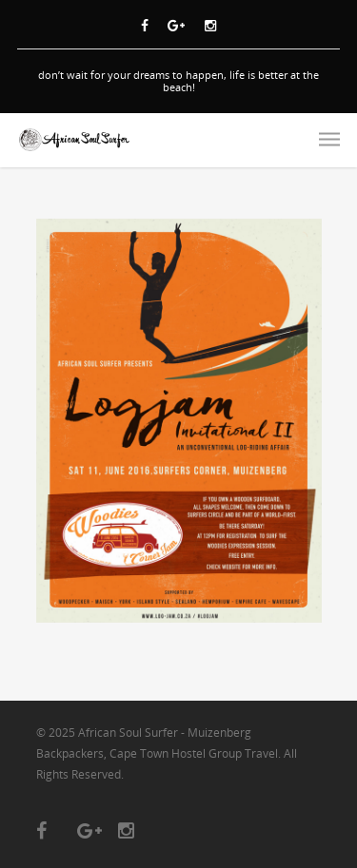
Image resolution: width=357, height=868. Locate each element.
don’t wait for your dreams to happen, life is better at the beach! (178, 81)
